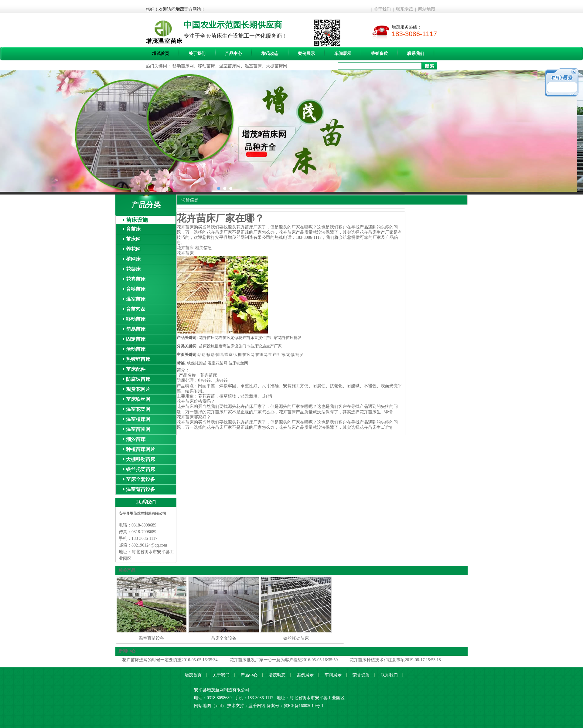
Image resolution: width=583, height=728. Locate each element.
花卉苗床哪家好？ (194, 417)
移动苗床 (136, 319)
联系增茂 (404, 9)
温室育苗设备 (141, 489)
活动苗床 (136, 349)
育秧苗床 (136, 289)
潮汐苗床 (136, 439)
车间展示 (343, 54)
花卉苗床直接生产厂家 (258, 338)
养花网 (133, 249)
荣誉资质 (379, 54)
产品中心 (234, 54)
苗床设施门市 (238, 346)
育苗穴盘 (136, 309)
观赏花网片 (138, 389)
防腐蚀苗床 (138, 379)
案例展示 (306, 54)
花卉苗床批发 (290, 338)
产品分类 (146, 205)
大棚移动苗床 (141, 459)
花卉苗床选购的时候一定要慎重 (152, 660)
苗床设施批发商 (213, 346)
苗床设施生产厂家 (266, 346)
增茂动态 (270, 54)
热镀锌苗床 (138, 359)
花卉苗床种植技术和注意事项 (377, 660)
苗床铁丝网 (138, 399)
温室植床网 (138, 419)
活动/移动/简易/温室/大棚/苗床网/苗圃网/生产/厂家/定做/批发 (251, 355)
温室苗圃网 (138, 429)
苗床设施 (137, 220)
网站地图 (427, 9)
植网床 (133, 259)
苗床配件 (136, 369)
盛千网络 (257, 706)
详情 (268, 396)
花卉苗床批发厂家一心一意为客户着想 (266, 660)
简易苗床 (136, 329)
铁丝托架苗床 (141, 469)
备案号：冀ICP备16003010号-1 (295, 706)
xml (219, 706)
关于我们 (382, 9)
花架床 (133, 269)
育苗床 (133, 229)
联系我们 (416, 54)
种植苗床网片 (141, 449)
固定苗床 (136, 339)
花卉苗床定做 (227, 338)
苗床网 (133, 239)
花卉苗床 (136, 279)
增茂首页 (161, 54)
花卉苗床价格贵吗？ (196, 401)
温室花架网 (138, 409)
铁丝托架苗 (197, 363)
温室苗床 (136, 299)
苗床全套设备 (141, 479)
